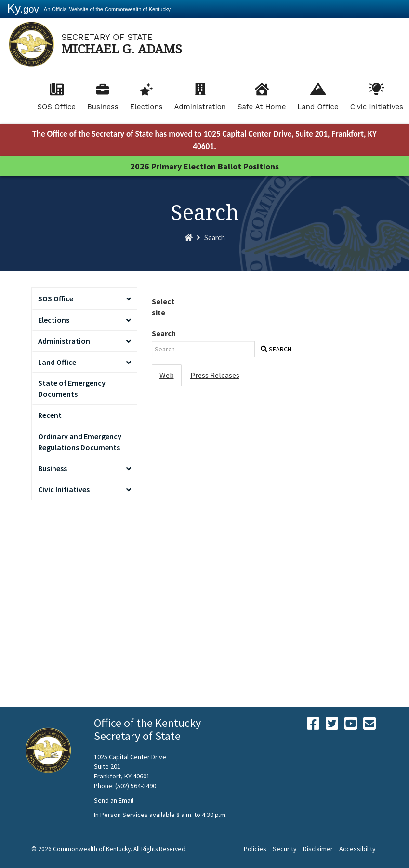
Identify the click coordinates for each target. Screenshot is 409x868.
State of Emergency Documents (72, 388)
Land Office (318, 107)
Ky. (23, 8)
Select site (163, 307)
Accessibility (357, 849)
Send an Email (114, 800)
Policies (255, 849)
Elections (146, 107)
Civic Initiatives (377, 107)
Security (285, 849)
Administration (200, 107)
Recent (50, 415)
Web (167, 375)
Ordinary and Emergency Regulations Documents (80, 442)
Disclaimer (318, 849)
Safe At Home (262, 107)
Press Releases (215, 375)
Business (103, 107)
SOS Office (56, 107)
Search (215, 238)
